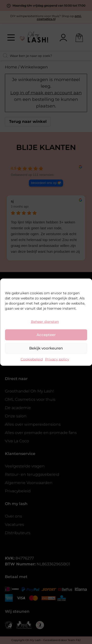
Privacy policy (57, 359)
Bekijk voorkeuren (46, 348)
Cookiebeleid (32, 359)
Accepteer (46, 335)
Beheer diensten (45, 321)
